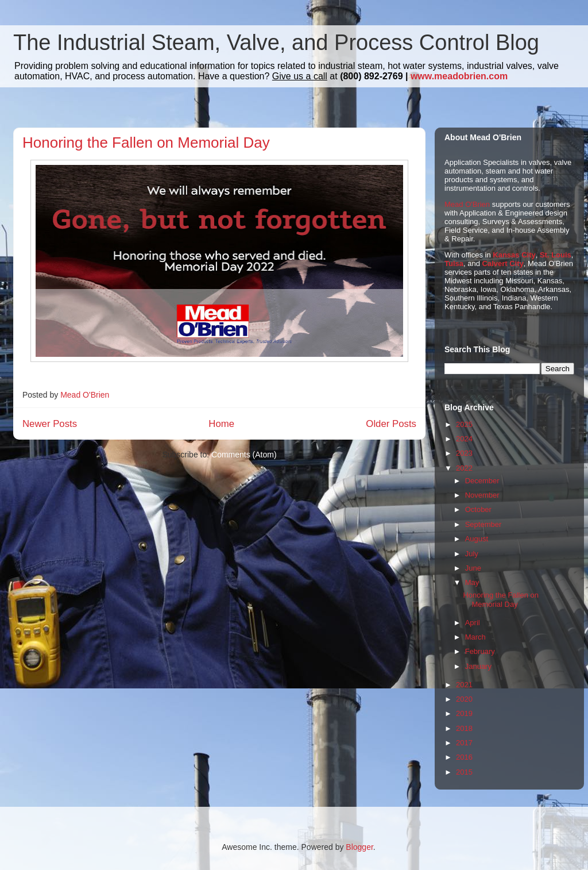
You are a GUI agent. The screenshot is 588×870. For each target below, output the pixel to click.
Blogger (359, 847)
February (480, 651)
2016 (464, 757)
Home (221, 424)
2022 (464, 468)
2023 (464, 453)
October (478, 509)
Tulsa (454, 263)
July (472, 554)
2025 (464, 424)
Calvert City (503, 263)
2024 (464, 439)
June (473, 568)
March (475, 637)
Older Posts (391, 424)
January (478, 666)
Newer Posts (50, 424)
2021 (464, 685)
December (482, 481)
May (472, 582)
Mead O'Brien (467, 204)
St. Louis (556, 255)
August (477, 539)
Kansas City (514, 255)
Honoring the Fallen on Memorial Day (146, 143)
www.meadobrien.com (459, 76)
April (473, 623)
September (483, 524)
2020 (464, 699)
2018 (464, 728)
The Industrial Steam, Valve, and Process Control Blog (276, 43)
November (482, 495)
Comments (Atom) (244, 455)
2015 (464, 772)
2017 (464, 743)
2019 (464, 713)
